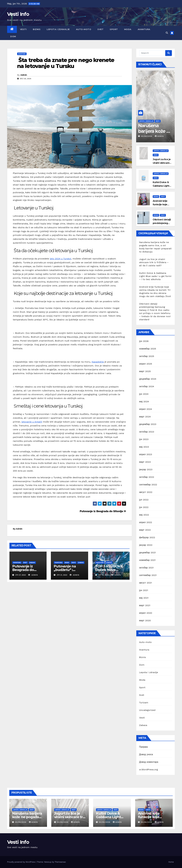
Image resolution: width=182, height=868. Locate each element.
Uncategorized (147, 710)
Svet (100, 29)
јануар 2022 (146, 545)
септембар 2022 (148, 485)
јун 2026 (144, 341)
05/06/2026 (147, 136)
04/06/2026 (63, 822)
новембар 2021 (147, 560)
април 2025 (146, 364)
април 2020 (146, 613)
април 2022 (146, 522)
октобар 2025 (147, 356)
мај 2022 (144, 515)
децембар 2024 (148, 379)
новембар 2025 (148, 349)
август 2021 (145, 583)
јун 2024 (144, 394)
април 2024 (146, 409)
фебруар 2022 (147, 537)
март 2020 (145, 620)
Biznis (37, 29)
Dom (13, 36)
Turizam (144, 703)
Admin (24, 75)
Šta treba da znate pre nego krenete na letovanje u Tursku (66, 63)
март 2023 (145, 462)
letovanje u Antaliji (32, 422)
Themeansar (60, 862)
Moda (128, 29)
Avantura (144, 29)
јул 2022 (144, 500)
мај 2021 (144, 598)
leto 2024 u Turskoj (61, 259)
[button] (167, 33)
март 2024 (145, 417)
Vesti (23, 29)
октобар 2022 (147, 477)
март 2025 (145, 371)
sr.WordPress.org (148, 769)
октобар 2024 (147, 386)
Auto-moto (84, 29)
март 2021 (145, 605)
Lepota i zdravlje (58, 29)
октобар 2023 (147, 432)
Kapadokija (98, 362)
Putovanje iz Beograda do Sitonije (103, 511)
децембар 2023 (148, 424)
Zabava (32, 562)
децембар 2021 (147, 553)
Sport (114, 29)
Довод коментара (149, 762)
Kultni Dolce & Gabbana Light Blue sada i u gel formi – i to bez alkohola (155, 276)
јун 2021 (144, 590)
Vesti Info (18, 14)
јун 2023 (144, 439)
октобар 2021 (146, 568)
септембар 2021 (148, 575)
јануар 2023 (146, 469)
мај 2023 (144, 447)
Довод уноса (146, 754)
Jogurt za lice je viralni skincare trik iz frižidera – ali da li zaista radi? (154, 262)
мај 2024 (144, 402)
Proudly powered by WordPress (21, 862)
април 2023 (146, 454)
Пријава (143, 747)
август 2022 (146, 492)
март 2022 (145, 530)
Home (171, 862)
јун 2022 (144, 507)
